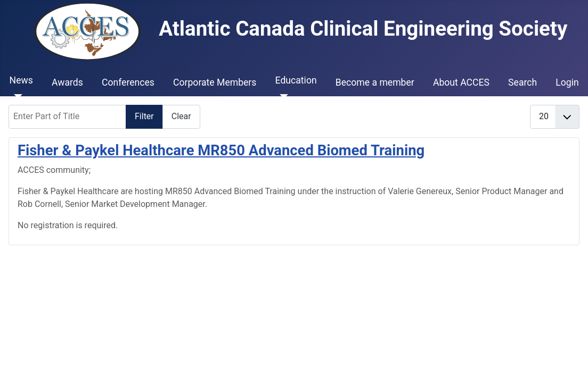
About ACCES (461, 82)
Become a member (375, 82)
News (21, 80)
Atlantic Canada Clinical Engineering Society (301, 28)
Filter (144, 116)
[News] (16, 96)
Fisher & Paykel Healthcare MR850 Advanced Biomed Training (221, 151)
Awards (67, 82)
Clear (181, 116)
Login (567, 82)
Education (296, 80)
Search (522, 82)
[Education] (282, 96)
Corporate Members (215, 82)
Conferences (128, 82)
